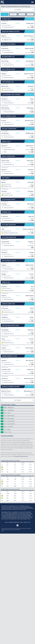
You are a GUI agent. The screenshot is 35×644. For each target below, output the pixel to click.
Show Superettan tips (30, 414)
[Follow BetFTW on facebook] (18, 636)
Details (17, 23)
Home (6, 633)
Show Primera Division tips (30, 31)
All (5, 14)
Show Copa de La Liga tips (29, 69)
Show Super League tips (30, 436)
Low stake (13, 14)
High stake (30, 14)
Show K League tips (30, 371)
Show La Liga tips (31, 393)
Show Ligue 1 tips (31, 19)
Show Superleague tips (30, 230)
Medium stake (22, 14)
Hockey (26, 633)
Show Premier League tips (30, 153)
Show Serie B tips (31, 288)
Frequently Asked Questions (21, 567)
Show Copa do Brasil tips (30, 44)
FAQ (29, 633)
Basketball (16, 633)
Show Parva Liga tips (30, 57)
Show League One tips (30, 335)
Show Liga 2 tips (31, 322)
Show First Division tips (30, 131)
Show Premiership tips (30, 348)
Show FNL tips (31, 119)
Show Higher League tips (29, 310)
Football (11, 633)
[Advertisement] (17, 98)
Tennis (21, 633)
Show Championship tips (30, 202)
